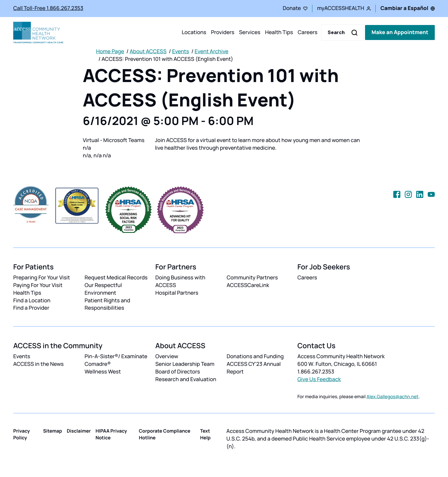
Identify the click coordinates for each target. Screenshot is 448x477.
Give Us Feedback (319, 379)
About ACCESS (148, 51)
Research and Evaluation (186, 379)
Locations (194, 32)
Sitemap (53, 431)
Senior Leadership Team (185, 364)
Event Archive (211, 51)
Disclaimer (79, 431)
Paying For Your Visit (38, 285)
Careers (308, 32)
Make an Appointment (400, 32)
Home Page (110, 51)
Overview (167, 356)
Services (250, 32)
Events (181, 51)
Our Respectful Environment (103, 289)
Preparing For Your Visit (42, 278)
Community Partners (252, 278)
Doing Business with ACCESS (180, 281)
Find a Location (32, 301)
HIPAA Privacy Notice (111, 434)
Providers (223, 32)
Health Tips (279, 32)
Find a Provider (31, 308)
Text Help (205, 434)
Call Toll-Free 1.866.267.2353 (48, 8)
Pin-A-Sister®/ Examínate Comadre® (116, 360)
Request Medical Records (116, 278)
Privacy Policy (22, 434)
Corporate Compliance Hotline (165, 434)
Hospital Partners (177, 293)
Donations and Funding (255, 356)
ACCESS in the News (38, 364)
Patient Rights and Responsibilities (108, 304)
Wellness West (103, 372)
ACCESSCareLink (248, 285)
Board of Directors (178, 372)
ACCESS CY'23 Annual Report (254, 368)
